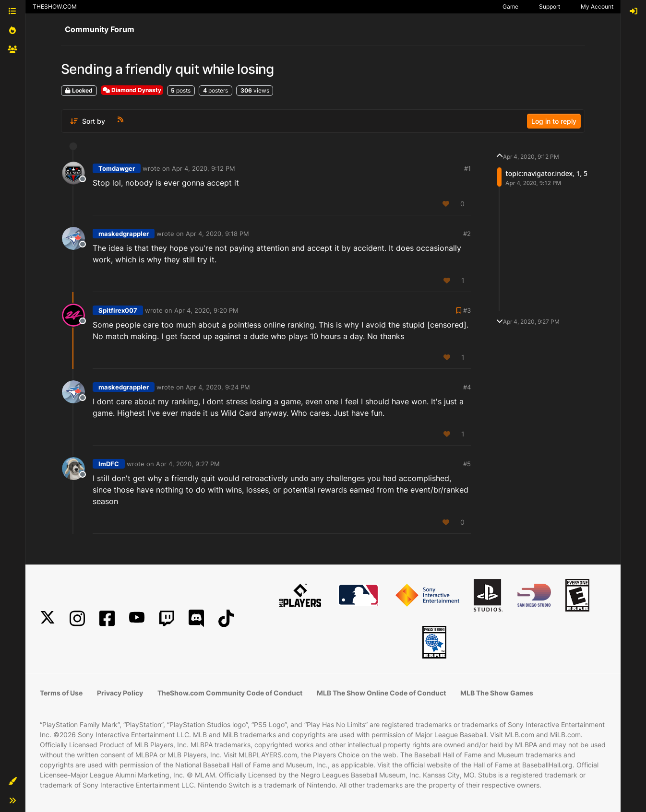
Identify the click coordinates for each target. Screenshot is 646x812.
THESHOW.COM (55, 6)
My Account (597, 6)
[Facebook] (107, 618)
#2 (467, 234)
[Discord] (196, 618)
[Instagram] (77, 618)
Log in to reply (554, 121)
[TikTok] (226, 618)
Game (510, 6)
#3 (467, 310)
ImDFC (109, 464)
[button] (12, 781)
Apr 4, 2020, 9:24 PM (218, 387)
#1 (467, 168)
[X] (48, 618)
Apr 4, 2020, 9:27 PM (188, 464)
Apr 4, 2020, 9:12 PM (203, 168)
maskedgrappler (124, 234)
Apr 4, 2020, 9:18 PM (217, 234)
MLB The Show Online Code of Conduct (381, 693)
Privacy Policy (120, 693)
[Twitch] (167, 618)
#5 (467, 464)
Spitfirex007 (118, 310)
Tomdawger (117, 168)
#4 (467, 387)
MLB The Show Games (497, 693)
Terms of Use (61, 693)
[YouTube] (137, 618)
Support (550, 6)
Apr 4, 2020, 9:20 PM (206, 310)
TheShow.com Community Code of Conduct (230, 693)
